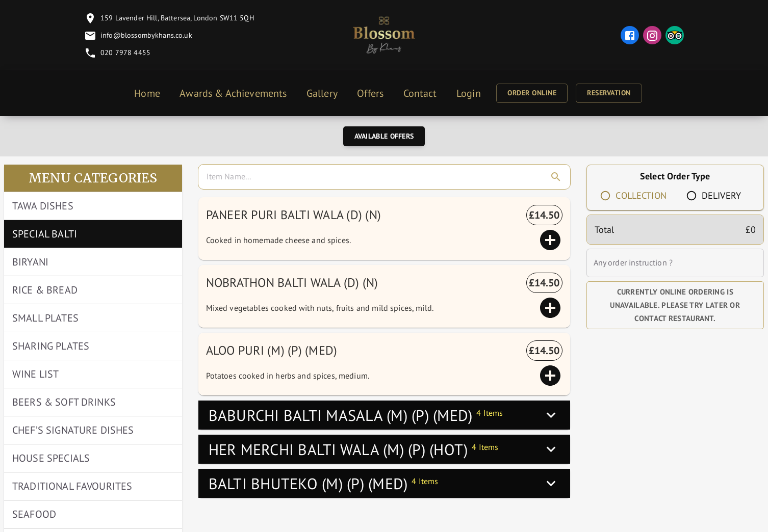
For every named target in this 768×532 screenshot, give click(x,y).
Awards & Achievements (233, 93)
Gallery (322, 93)
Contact (420, 93)
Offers (370, 93)
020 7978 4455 (125, 52)
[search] (386, 177)
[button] (384, 415)
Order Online (532, 93)
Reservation (609, 93)
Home (147, 93)
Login (469, 93)
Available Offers (384, 136)
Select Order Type (675, 176)
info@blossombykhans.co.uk (146, 35)
